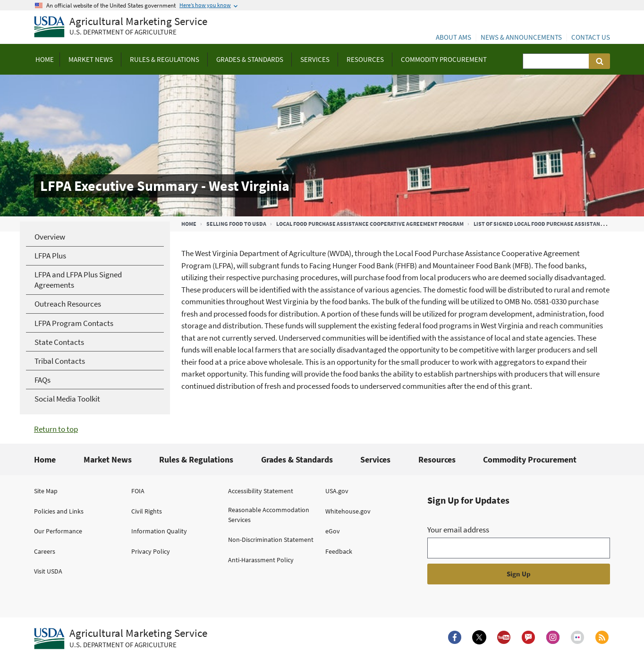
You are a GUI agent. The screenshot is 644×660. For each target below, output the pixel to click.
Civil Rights (147, 511)
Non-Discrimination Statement (271, 540)
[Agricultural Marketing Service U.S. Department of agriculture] (121, 27)
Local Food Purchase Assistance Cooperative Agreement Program (370, 224)
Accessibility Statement (261, 491)
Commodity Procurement (530, 459)
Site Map (46, 491)
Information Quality (159, 531)
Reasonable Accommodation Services (269, 515)
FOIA (138, 491)
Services (375, 459)
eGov (333, 531)
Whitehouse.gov (348, 511)
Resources (437, 459)
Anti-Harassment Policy (261, 560)
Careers (45, 551)
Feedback (339, 551)
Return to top (56, 429)
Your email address (458, 530)
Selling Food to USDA (236, 224)
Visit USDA (48, 571)
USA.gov (337, 491)
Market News (108, 459)
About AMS (453, 37)
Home (189, 224)
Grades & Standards (297, 459)
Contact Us (591, 37)
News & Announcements (521, 37)
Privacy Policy (151, 551)
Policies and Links (59, 511)
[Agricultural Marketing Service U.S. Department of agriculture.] (121, 639)
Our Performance (58, 531)
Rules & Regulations (196, 459)
